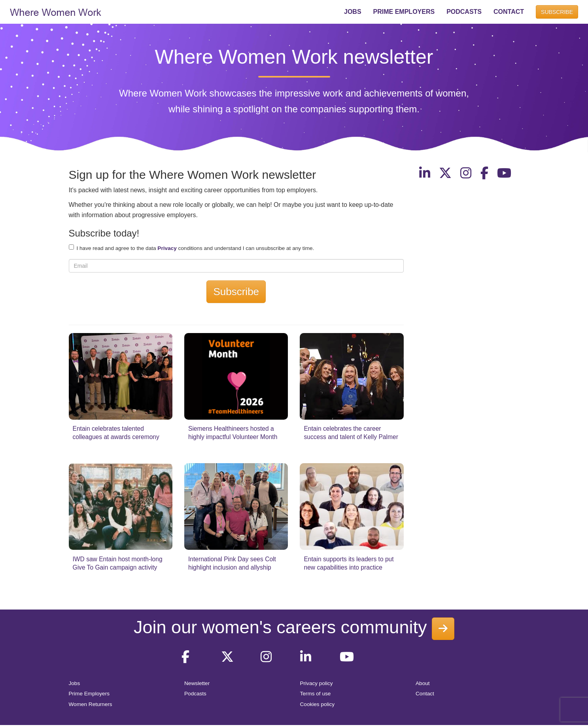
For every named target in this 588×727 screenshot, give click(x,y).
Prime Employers (89, 694)
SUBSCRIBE (557, 12)
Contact (425, 694)
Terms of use (316, 694)
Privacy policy (317, 683)
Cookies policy (318, 704)
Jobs (75, 683)
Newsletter (197, 683)
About (423, 683)
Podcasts (195, 694)
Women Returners (91, 704)
